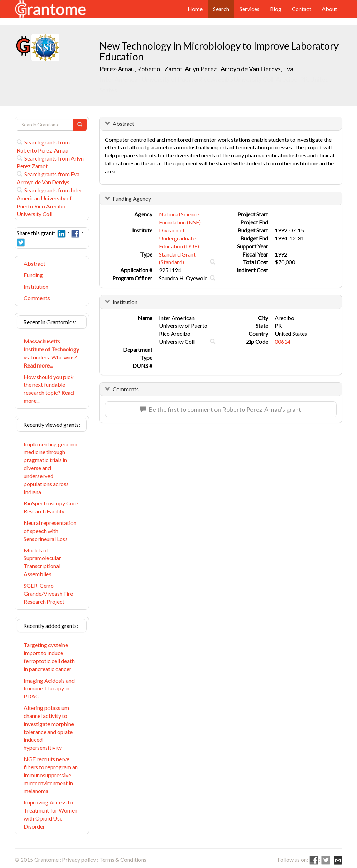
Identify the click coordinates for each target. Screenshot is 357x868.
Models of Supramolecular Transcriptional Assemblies (42, 562)
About (329, 9)
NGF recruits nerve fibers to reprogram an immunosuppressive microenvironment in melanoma (51, 775)
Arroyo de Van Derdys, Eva (257, 69)
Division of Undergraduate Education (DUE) (179, 238)
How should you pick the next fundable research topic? (49, 389)
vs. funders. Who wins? (51, 353)
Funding (33, 275)
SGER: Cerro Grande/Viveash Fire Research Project (48, 593)
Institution (36, 286)
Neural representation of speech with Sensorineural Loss (50, 531)
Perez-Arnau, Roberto (130, 69)
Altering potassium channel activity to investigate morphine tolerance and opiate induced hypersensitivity (49, 728)
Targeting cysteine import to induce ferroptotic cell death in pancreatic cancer (49, 657)
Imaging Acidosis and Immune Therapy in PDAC (49, 688)
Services (249, 9)
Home (195, 9)
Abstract (35, 263)
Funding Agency (132, 198)
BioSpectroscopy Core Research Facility (51, 507)
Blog (276, 9)
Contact (302, 9)
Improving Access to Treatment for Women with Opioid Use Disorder (51, 814)
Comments (37, 298)
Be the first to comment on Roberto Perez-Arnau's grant (221, 409)
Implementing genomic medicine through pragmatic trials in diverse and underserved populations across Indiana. (51, 468)
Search (221, 9)
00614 (283, 342)
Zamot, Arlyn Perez (191, 69)
